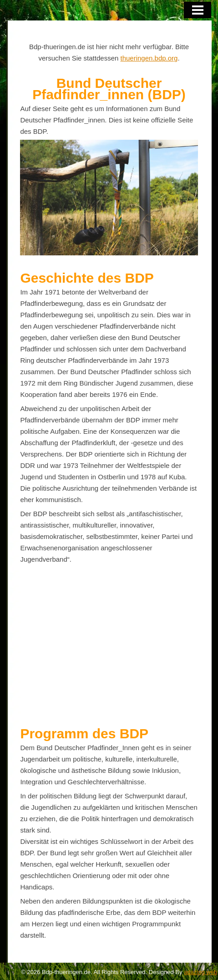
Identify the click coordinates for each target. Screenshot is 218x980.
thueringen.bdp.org (149, 58)
